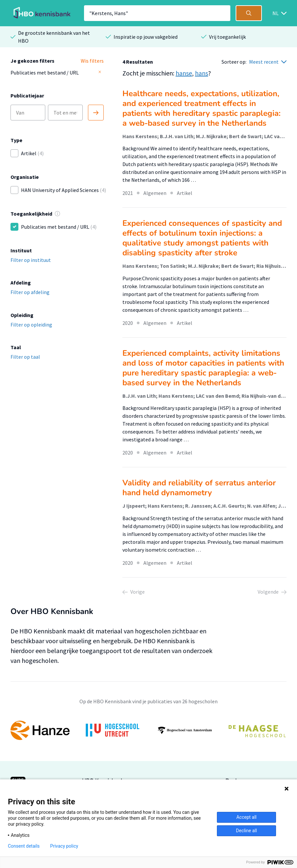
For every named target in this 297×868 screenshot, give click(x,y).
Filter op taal (25, 357)
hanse (184, 73)
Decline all (246, 831)
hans (202, 73)
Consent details (24, 846)
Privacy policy (64, 846)
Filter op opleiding (31, 325)
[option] (148, 730)
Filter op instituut (31, 260)
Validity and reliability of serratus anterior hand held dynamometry (199, 488)
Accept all (246, 817)
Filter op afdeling (30, 292)
